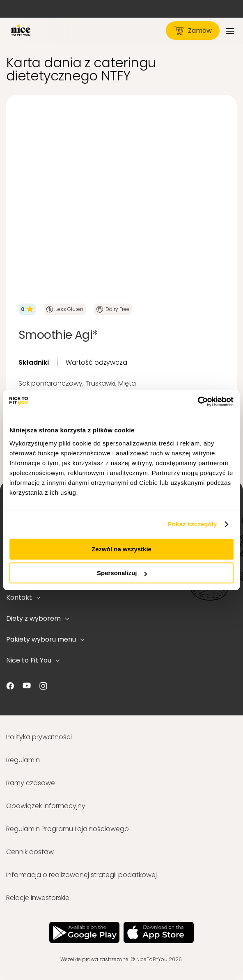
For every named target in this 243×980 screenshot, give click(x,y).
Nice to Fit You (33, 660)
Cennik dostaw (30, 852)
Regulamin (23, 760)
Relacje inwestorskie (38, 898)
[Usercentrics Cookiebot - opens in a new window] (198, 402)
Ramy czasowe (31, 783)
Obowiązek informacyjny (46, 806)
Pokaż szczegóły (193, 524)
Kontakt (23, 597)
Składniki (34, 362)
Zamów (193, 31)
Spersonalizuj (122, 573)
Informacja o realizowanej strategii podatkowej (81, 875)
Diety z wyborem (38, 618)
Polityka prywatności (39, 737)
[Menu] (230, 31)
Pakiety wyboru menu (45, 639)
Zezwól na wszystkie (121, 549)
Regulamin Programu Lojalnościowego (68, 829)
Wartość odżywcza (96, 362)
